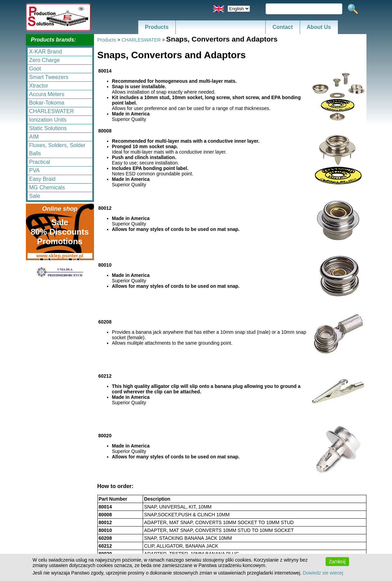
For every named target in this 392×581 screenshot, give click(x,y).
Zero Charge (45, 60)
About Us (319, 27)
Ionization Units (48, 120)
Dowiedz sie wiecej (323, 573)
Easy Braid (42, 179)
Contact (283, 27)
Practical (40, 162)
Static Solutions (48, 128)
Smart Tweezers (49, 77)
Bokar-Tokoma (47, 103)
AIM (34, 137)
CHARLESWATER (52, 111)
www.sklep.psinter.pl (60, 256)
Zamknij (337, 562)
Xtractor (39, 86)
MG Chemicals (47, 187)
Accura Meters (47, 94)
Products (157, 27)
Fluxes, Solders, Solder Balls (57, 149)
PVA (35, 170)
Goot (35, 69)
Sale (35, 196)
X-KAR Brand (46, 52)
